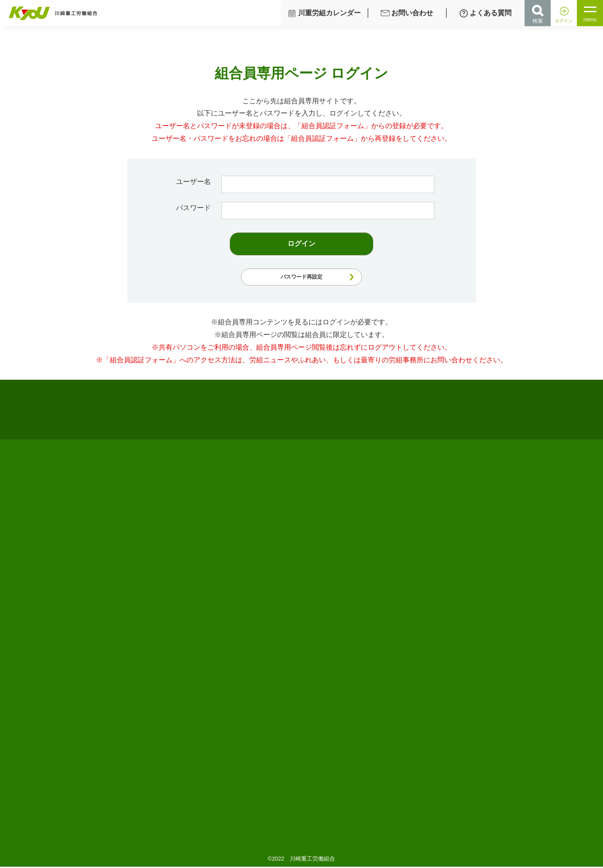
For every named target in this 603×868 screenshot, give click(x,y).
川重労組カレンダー (324, 13)
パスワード (201, 208)
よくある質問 (485, 13)
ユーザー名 (201, 182)
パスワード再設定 (301, 277)
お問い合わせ (407, 13)
